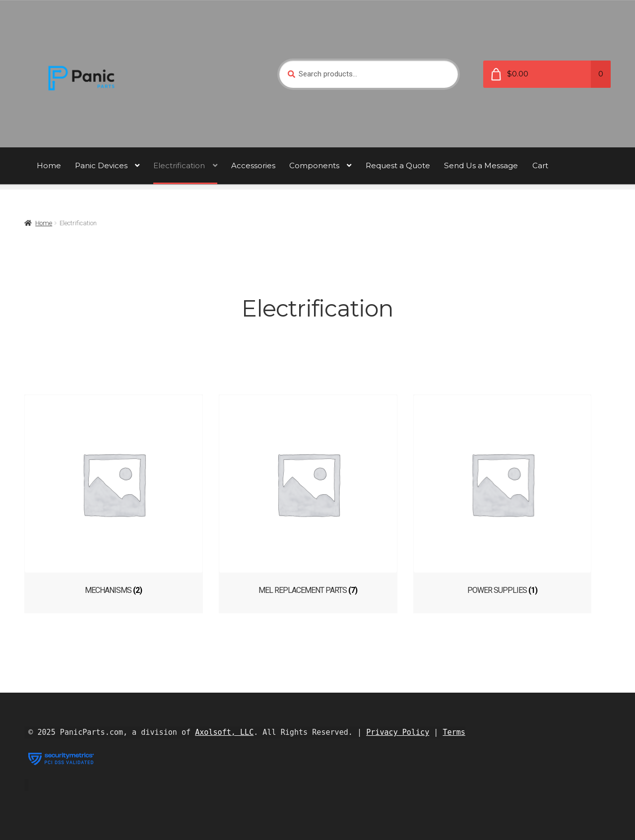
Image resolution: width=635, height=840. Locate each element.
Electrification (179, 165)
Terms (454, 729)
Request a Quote (398, 165)
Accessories (253, 165)
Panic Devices (101, 165)
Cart (540, 165)
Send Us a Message (481, 165)
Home (49, 165)
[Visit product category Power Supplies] (521, 495)
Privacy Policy (398, 729)
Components (314, 165)
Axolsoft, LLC (224, 729)
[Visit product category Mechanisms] (114, 495)
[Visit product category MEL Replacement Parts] (317, 495)
